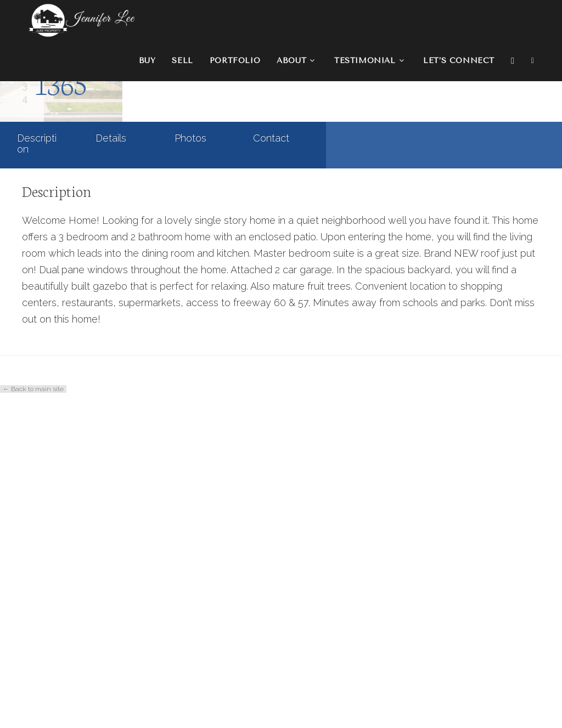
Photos (190, 472)
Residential (117, 339)
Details (111, 472)
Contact (271, 472)
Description (37, 477)
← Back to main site (33, 723)
